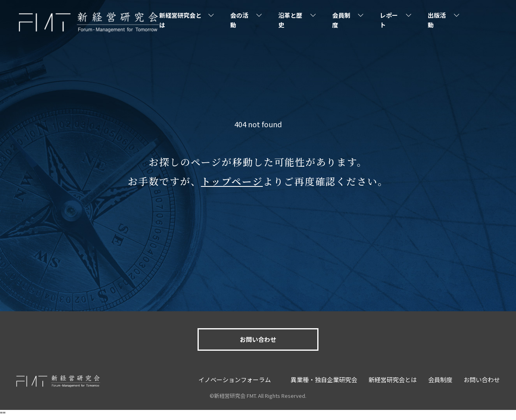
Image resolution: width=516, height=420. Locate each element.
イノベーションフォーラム (235, 380)
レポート (389, 20)
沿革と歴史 (290, 20)
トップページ (232, 181)
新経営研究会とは (180, 20)
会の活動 (239, 20)
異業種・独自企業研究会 (324, 380)
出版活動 (437, 20)
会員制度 (341, 20)
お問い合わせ (258, 339)
